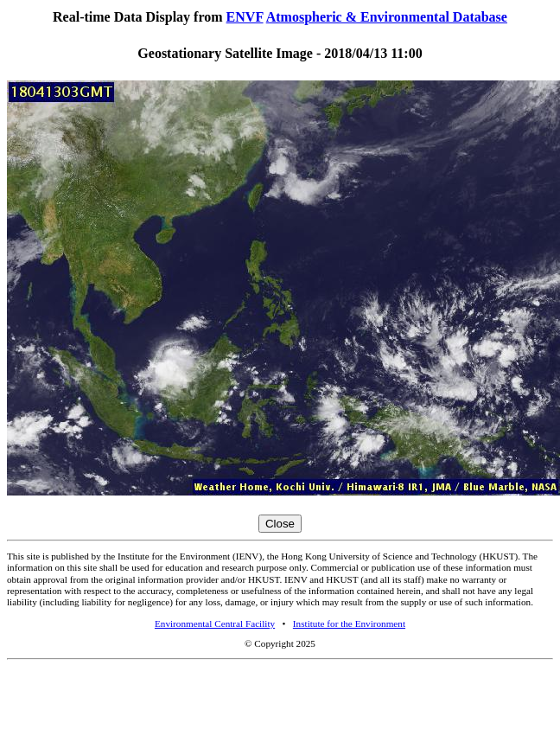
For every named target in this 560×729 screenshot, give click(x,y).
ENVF (245, 17)
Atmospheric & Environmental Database (387, 17)
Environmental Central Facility (215, 623)
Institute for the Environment (349, 623)
